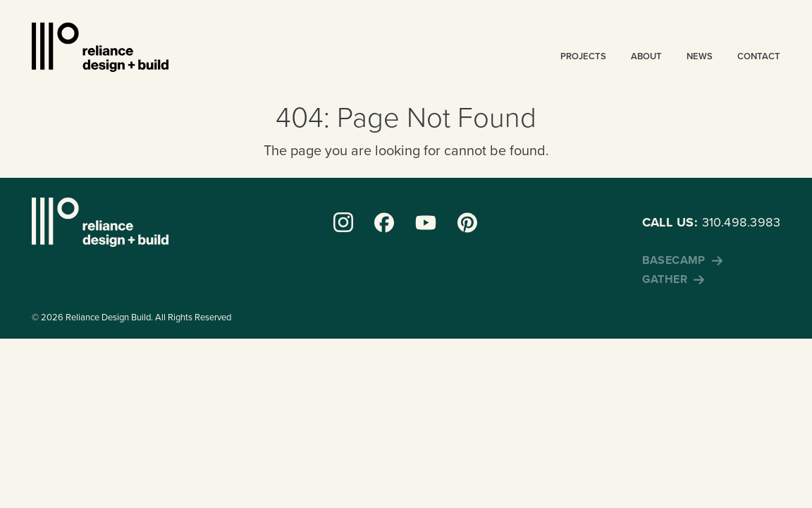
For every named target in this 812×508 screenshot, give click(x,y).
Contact (759, 56)
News (700, 56)
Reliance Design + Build (100, 47)
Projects (583, 56)
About (646, 56)
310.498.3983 (711, 222)
